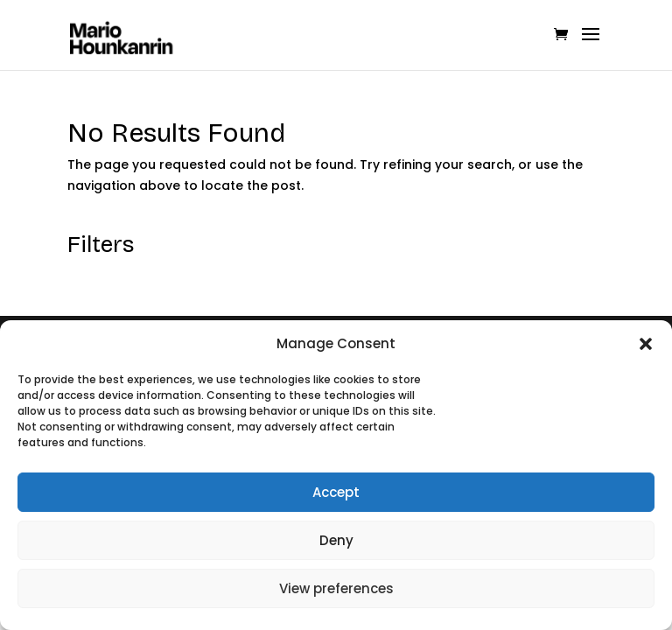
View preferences (336, 588)
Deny (336, 540)
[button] (646, 344)
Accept (336, 492)
